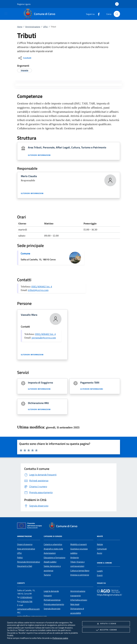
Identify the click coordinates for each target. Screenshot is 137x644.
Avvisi (100, 553)
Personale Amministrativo (29, 562)
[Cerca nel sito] (117, 14)
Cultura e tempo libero (80, 571)
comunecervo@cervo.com (28, 609)
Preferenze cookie (60, 638)
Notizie (100, 544)
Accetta (106, 630)
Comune (25, 253)
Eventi (100, 575)
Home (20, 27)
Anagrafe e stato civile (53, 549)
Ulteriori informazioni (39, 155)
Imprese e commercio (80, 575)
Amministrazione (33, 27)
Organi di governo (25, 544)
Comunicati (102, 549)
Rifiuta (106, 624)
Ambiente (75, 558)
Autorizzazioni (50, 553)
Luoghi (100, 571)
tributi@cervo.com (38, 290)
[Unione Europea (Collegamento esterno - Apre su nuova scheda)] (30, 526)
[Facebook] (98, 14)
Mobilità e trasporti (79, 544)
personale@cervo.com (44, 338)
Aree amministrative (26, 549)
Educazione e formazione (55, 558)
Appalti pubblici (50, 562)
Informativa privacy (79, 600)
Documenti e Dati (25, 566)
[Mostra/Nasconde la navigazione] (6, 14)
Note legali (75, 604)
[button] (24, 4)
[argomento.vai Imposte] (25, 70)
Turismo (47, 575)
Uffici (45, 27)
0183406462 (26, 597)
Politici (20, 558)
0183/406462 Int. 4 (42, 287)
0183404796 (26, 602)
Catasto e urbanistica (53, 544)
